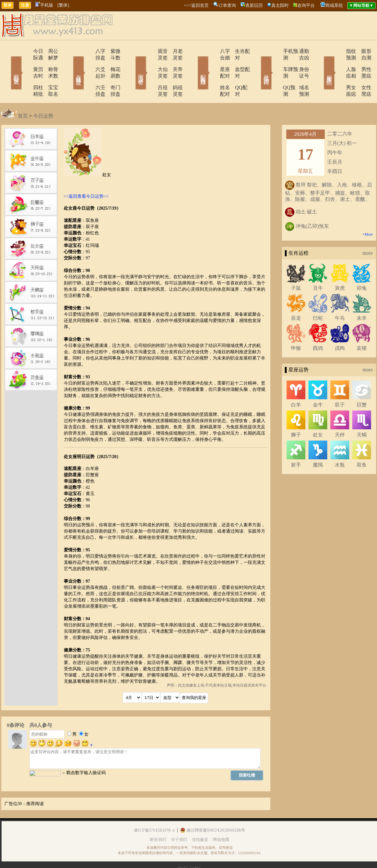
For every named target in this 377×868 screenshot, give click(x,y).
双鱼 (362, 445)
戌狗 (340, 328)
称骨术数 (49, 63)
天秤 (340, 415)
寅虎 (340, 268)
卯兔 (362, 268)
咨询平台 (306, 5)
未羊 (362, 298)
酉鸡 (318, 328)
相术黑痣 (320, 64)
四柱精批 (25, 74)
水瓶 (340, 445)
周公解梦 (49, 51)
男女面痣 (338, 74)
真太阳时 (280, 5)
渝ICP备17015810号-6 (154, 810)
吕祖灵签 (150, 74)
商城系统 (334, 5)
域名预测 (300, 74)
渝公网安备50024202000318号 (213, 810)
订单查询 (227, 5)
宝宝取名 (49, 74)
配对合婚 (195, 64)
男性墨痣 (362, 63)
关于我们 (179, 820)
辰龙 (296, 298)
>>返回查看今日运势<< (86, 177)
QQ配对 (236, 74)
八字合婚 (213, 51)
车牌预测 (275, 63)
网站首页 (7, 64)
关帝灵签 (175, 63)
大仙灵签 (150, 63)
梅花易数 (112, 63)
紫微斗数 (112, 51)
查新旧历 (254, 5)
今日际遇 (25, 51)
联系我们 (158, 820)
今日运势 (43, 96)
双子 (340, 385)
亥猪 (362, 328)
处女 (318, 415)
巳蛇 (318, 298)
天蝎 (362, 415)
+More (368, 215)
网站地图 (221, 820)
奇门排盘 (112, 74)
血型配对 (237, 63)
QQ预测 (274, 74)
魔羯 (318, 445)
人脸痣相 (338, 63)
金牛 (318, 385)
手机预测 (275, 51)
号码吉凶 (257, 64)
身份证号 (300, 63)
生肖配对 (237, 51)
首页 (23, 96)
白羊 (296, 385)
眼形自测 (362, 51)
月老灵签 (175, 51)
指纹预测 (338, 51)
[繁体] (63, 5)
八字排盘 (88, 51)
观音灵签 (150, 51)
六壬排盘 (88, 74)
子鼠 (296, 268)
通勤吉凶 (300, 51)
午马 (340, 298)
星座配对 (213, 63)
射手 (296, 445)
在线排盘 (70, 64)
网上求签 (132, 64)
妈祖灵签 (175, 74)
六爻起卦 (88, 63)
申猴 (296, 328)
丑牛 (318, 268)
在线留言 (200, 820)
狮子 (296, 415)
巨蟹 (362, 385)
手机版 (44, 5)
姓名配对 (213, 74)
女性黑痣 (362, 74)
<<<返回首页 (196, 5)
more (368, 233)
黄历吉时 (25, 63)
